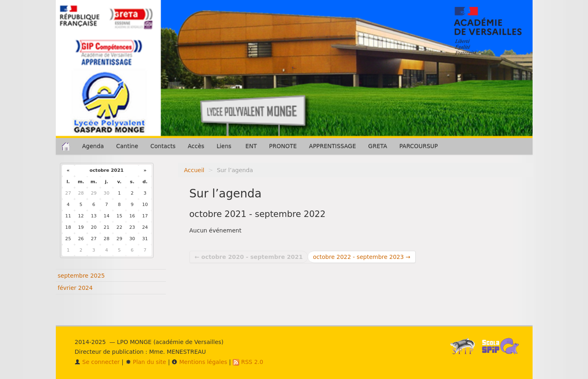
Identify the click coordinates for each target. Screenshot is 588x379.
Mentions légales (199, 362)
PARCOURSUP (419, 146)
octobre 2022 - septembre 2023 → (362, 257)
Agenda (93, 146)
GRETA (378, 146)
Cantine (127, 146)
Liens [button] (225, 146)
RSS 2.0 (248, 362)
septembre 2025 (81, 276)
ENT (251, 146)
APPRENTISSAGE (332, 146)
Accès (196, 146)
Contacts (163, 146)
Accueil (194, 170)
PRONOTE (283, 146)
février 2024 (75, 288)
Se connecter (97, 362)
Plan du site (146, 362)
